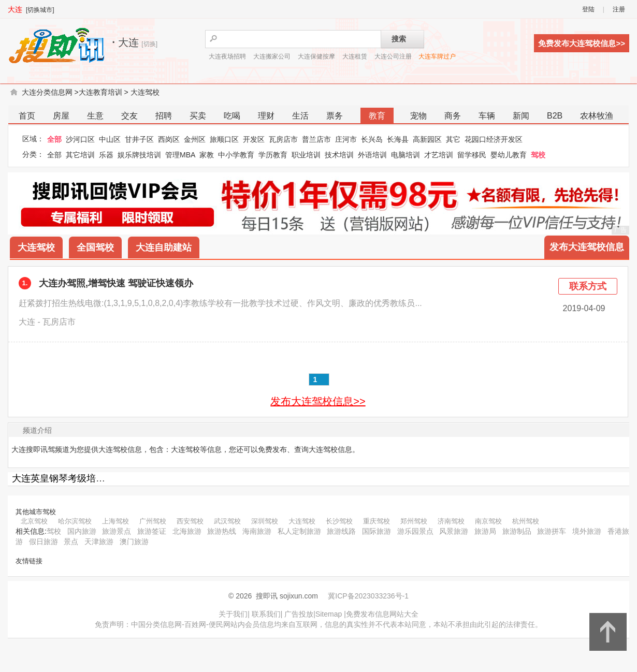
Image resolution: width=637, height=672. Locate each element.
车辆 (487, 116)
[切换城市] (40, 10)
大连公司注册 (393, 56)
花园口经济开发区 (494, 139)
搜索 (399, 39)
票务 (335, 116)
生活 (300, 116)
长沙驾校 (339, 521)
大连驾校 (145, 92)
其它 (453, 139)
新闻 (521, 116)
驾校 (538, 155)
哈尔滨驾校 (75, 521)
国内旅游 (82, 531)
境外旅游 (587, 531)
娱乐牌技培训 (139, 155)
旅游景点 (117, 531)
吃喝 (232, 116)
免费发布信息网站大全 (382, 614)
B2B (555, 116)
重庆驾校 (377, 521)
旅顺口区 (224, 139)
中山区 (110, 139)
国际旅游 (377, 531)
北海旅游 (187, 531)
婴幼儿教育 (509, 155)
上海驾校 (115, 521)
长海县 (398, 139)
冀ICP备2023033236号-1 (368, 596)
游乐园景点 (415, 531)
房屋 (61, 116)
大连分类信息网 (47, 92)
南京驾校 (488, 521)
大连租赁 (355, 56)
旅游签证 (152, 531)
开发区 (254, 139)
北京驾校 (34, 521)
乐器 (106, 155)
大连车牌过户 (437, 56)
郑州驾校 (414, 521)
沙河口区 (80, 139)
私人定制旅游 (299, 531)
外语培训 (372, 155)
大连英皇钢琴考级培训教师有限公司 (86, 478)
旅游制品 (517, 531)
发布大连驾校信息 (587, 247)
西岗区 (169, 139)
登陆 (588, 9)
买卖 (198, 116)
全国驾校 (95, 247)
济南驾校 (451, 521)
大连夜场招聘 (227, 56)
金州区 (195, 139)
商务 (453, 116)
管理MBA (180, 155)
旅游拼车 (552, 531)
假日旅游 (44, 542)
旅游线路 (341, 531)
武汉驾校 (227, 521)
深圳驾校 (265, 521)
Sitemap (329, 614)
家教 (207, 155)
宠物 (418, 116)
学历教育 (273, 155)
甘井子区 (139, 139)
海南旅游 (257, 531)
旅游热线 (222, 531)
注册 (619, 9)
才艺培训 (439, 155)
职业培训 (306, 155)
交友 (129, 116)
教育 (377, 116)
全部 (54, 139)
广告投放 (299, 614)
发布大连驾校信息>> (318, 401)
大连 (15, 9)
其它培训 (80, 155)
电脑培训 (406, 155)
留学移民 (472, 155)
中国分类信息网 (156, 624)
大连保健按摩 (316, 56)
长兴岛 (372, 139)
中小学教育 (236, 155)
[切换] (149, 44)
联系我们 (266, 614)
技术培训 (339, 155)
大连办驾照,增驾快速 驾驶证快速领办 (116, 283)
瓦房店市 (283, 139)
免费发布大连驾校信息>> (582, 43)
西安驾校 (190, 521)
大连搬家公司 (272, 56)
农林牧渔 (597, 116)
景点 (71, 542)
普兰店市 (316, 139)
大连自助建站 (164, 247)
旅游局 (485, 531)
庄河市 (346, 139)
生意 (95, 116)
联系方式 (588, 286)
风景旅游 (454, 531)
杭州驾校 (526, 521)
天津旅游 (99, 542)
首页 (27, 116)
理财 (266, 116)
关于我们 (233, 614)
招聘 (164, 116)
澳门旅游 (134, 542)
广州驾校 (153, 521)
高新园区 (427, 139)
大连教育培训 (100, 92)
